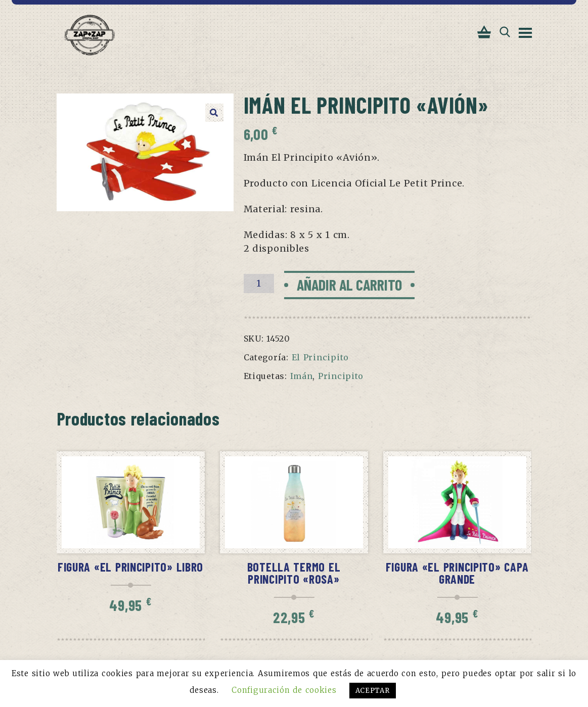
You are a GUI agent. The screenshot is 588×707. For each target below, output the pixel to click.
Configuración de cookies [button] (284, 690)
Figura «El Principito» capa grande (457, 573)
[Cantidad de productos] (259, 284)
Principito (341, 376)
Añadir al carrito (349, 285)
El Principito (320, 357)
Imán (302, 376)
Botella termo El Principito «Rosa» (294, 573)
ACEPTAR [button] (373, 691)
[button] (214, 113)
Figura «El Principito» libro (130, 567)
